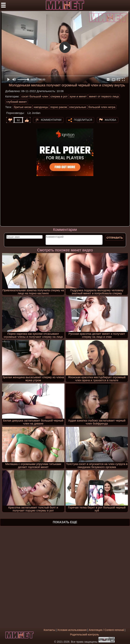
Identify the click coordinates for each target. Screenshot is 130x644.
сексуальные (78, 107)
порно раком (59, 107)
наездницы (41, 107)
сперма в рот (59, 96)
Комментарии (51, 120)
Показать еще (65, 522)
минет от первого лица (104, 96)
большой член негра (102, 107)
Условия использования (72, 630)
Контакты (49, 630)
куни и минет (78, 96)
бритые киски (23, 107)
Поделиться (83, 120)
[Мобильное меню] (3, 5)
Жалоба (110, 120)
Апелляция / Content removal (106, 630)
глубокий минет (17, 102)
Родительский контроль (85, 635)
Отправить (115, 238)
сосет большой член (35, 96)
